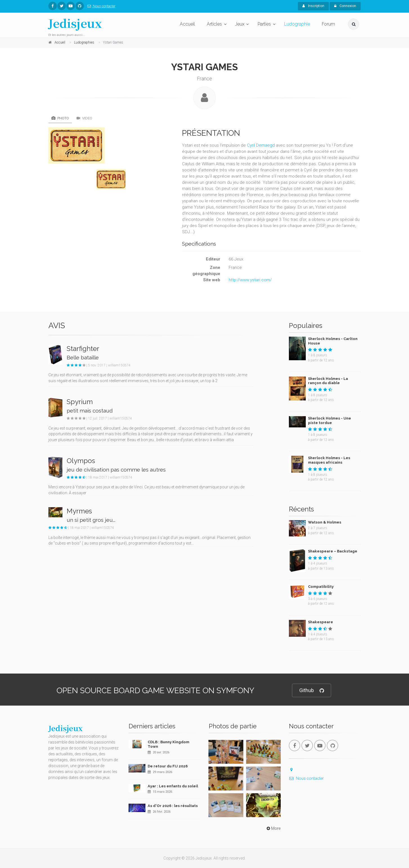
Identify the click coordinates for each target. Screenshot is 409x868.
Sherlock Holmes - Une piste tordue (330, 421)
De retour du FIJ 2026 (168, 766)
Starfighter (83, 349)
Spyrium (80, 402)
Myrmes (79, 511)
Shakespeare (321, 622)
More (273, 828)
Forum (328, 24)
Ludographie (297, 24)
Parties (264, 24)
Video (84, 118)
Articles (214, 24)
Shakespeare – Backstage (333, 551)
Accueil (187, 24)
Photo (60, 118)
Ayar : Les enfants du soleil (173, 786)
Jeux (240, 24)
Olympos (81, 461)
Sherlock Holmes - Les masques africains (329, 460)
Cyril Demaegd (261, 145)
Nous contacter (100, 6)
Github (312, 691)
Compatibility (321, 587)
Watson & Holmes (325, 522)
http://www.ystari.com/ (250, 280)
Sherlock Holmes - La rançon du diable (328, 381)
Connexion (345, 6)
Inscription (313, 6)
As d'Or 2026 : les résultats (173, 806)
